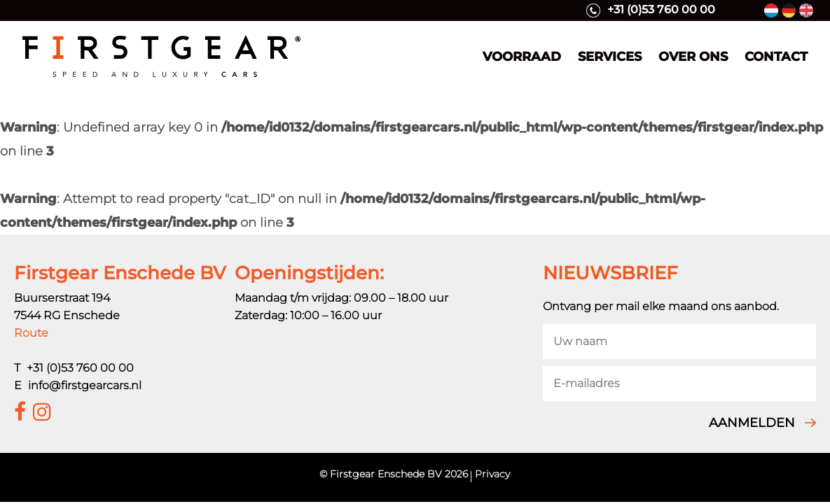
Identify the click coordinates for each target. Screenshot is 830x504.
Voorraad (522, 57)
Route (31, 333)
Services (610, 57)
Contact (776, 57)
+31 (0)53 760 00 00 (651, 10)
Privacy (492, 474)
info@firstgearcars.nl (85, 385)
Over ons (693, 57)
